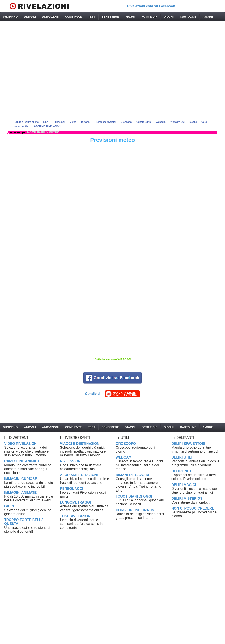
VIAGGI (130, 17)
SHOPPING (10, 17)
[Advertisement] (113, 69)
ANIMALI (30, 17)
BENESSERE (110, 17)
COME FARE (73, 17)
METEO (54, 132)
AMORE (208, 17)
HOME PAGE (36, 132)
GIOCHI (169, 17)
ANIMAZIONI (50, 17)
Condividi (93, 394)
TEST (92, 17)
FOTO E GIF (149, 17)
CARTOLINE (188, 17)
